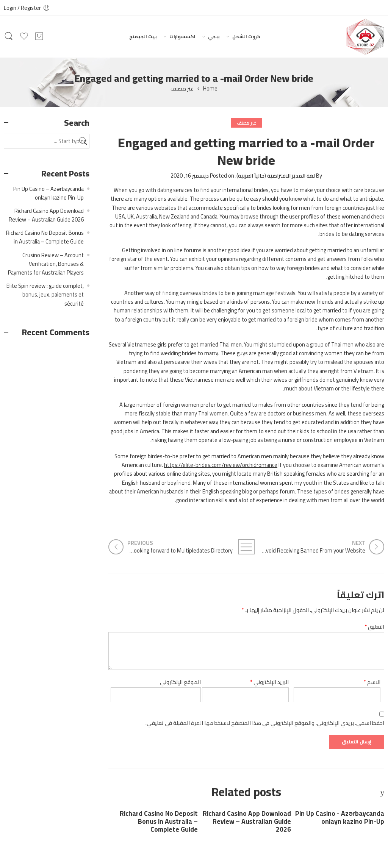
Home (210, 89)
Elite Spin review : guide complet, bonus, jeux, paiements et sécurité (45, 294)
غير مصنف (182, 89)
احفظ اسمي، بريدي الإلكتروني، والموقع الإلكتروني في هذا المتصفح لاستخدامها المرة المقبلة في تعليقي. (265, 723)
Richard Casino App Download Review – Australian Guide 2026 (247, 822)
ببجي (214, 37)
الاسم (372, 682)
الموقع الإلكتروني (180, 682)
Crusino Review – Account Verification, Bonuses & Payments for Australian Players (46, 264)
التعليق (374, 627)
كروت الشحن (246, 37)
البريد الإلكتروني (269, 682)
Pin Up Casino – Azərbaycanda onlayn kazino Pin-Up (48, 193)
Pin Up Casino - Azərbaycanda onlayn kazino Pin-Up (340, 818)
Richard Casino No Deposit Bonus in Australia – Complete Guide (159, 822)
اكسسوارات (182, 37)
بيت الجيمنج (143, 37)
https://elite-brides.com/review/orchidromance (221, 465)
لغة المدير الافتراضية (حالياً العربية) (276, 176)
